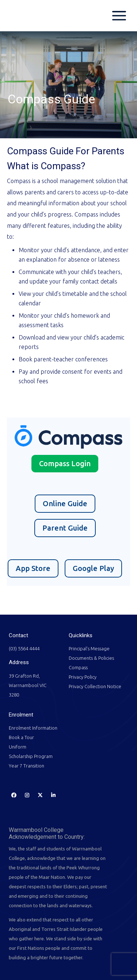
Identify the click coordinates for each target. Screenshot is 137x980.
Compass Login (65, 463)
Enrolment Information (33, 728)
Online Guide (65, 503)
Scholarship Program (31, 756)
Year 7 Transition (26, 766)
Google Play (93, 568)
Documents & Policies (91, 658)
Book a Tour (21, 737)
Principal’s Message (89, 648)
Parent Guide (65, 528)
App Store (33, 568)
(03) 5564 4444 (24, 648)
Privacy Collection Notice (95, 686)
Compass (78, 667)
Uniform (18, 747)
